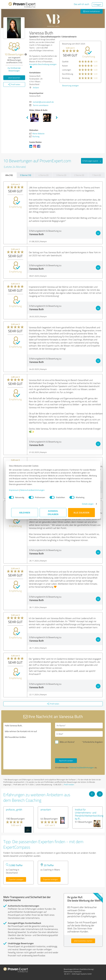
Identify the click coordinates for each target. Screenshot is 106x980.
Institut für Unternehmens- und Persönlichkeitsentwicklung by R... (89, 814)
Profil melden (69, 784)
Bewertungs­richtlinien (71, 969)
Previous (27, 118)
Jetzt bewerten (14, 78)
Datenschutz (68, 972)
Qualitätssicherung (87, 969)
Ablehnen (25, 512)
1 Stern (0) (96, 175)
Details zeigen (86, 504)
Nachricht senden (66, 761)
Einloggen (97, 4)
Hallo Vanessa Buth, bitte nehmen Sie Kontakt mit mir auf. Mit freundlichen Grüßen (27, 746)
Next (57, 118)
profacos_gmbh (14, 809)
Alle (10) (9, 175)
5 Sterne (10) (26, 175)
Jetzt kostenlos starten (83, 941)
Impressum (16, 490)
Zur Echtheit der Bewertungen (14, 69)
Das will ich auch (82, 4)
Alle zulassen (81, 512)
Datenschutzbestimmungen (35, 490)
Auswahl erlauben (53, 512)
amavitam (46, 809)
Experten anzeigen (16, 879)
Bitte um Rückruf (67, 742)
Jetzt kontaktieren (92, 11)
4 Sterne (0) (43, 175)
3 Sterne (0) (61, 175)
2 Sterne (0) (79, 175)
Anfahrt (36, 88)
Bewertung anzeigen (70, 85)
